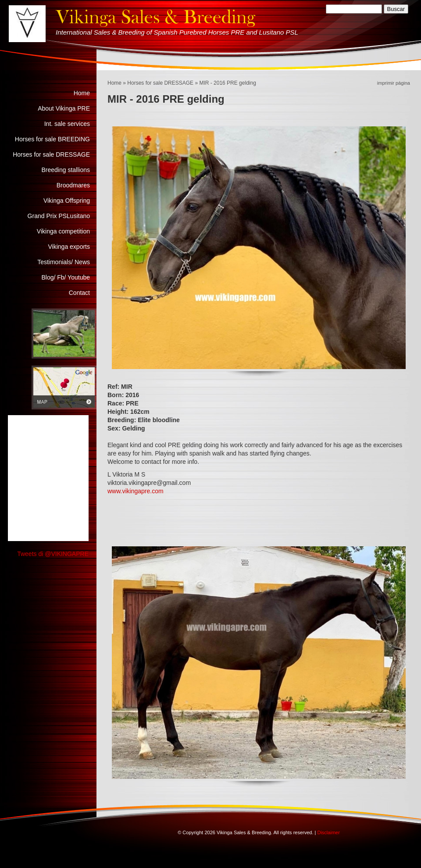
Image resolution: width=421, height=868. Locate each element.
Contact (79, 293)
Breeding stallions (66, 170)
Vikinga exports (69, 247)
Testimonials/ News (64, 262)
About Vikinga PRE (64, 108)
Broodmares (73, 185)
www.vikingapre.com (136, 491)
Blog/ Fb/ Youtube (66, 277)
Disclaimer (328, 832)
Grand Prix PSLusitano (59, 216)
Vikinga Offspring (67, 201)
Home (114, 83)
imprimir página (394, 83)
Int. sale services (67, 124)
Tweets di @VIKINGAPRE (53, 554)
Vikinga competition (63, 231)
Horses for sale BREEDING (52, 139)
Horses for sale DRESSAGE (160, 83)
